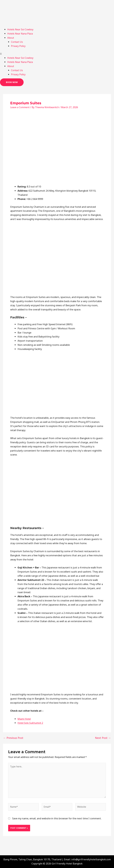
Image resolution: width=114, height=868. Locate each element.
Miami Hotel (24, 719)
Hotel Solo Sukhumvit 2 (31, 723)
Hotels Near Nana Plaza (21, 34)
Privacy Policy (18, 46)
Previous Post (12, 738)
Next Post (104, 738)
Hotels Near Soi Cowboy (21, 29)
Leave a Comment (20, 107)
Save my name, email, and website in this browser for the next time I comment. (57, 821)
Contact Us (17, 42)
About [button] (11, 38)
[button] (57, 54)
